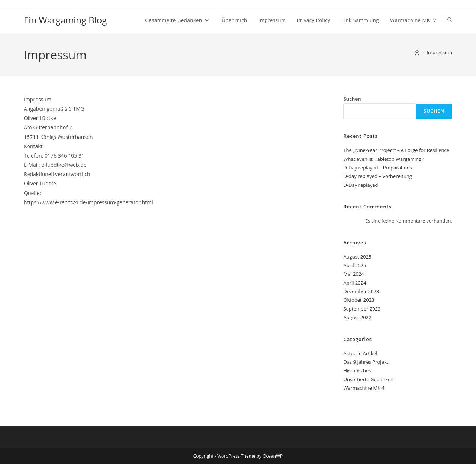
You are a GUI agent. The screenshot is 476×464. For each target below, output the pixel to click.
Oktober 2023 (359, 300)
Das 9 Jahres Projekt (366, 362)
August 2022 (357, 317)
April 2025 (355, 265)
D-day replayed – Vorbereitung (377, 176)
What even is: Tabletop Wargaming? (383, 159)
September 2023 (362, 309)
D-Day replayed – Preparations (377, 168)
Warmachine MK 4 (364, 388)
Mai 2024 (353, 274)
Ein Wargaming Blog (65, 20)
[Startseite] (417, 52)
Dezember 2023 (361, 291)
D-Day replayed (361, 185)
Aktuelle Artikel (360, 353)
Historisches (357, 370)
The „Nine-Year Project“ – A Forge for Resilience (396, 150)
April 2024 (355, 283)
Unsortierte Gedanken (368, 379)
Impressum (439, 52)
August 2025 (357, 257)
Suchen (352, 99)
